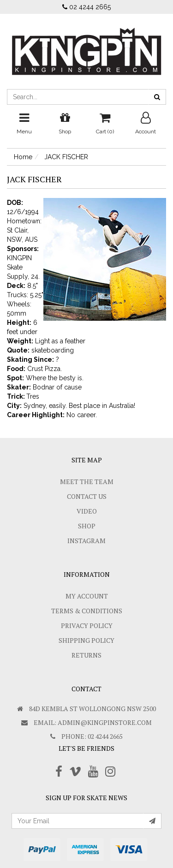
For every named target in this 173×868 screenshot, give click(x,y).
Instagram (86, 541)
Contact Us (87, 496)
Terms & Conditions (87, 611)
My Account (87, 596)
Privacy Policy (87, 626)
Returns (86, 655)
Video (87, 511)
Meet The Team (87, 482)
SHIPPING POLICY (86, 640)
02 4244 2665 (86, 7)
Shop (87, 526)
